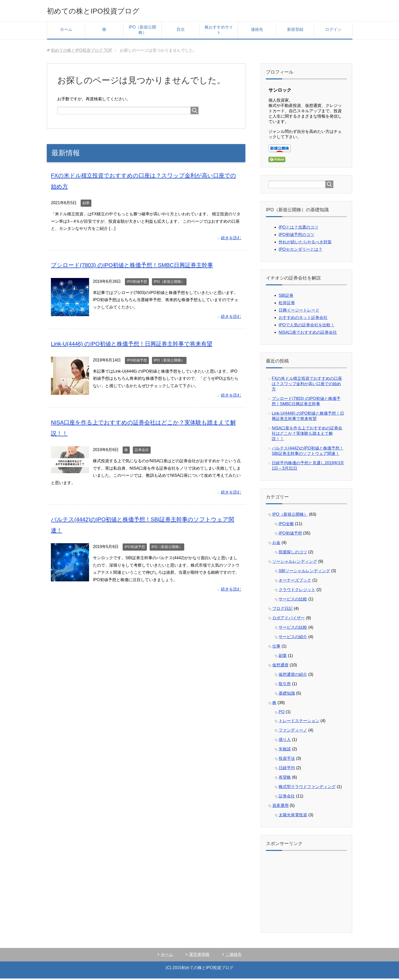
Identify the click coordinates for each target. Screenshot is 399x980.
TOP (82, 52)
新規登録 (295, 31)
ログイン (333, 31)
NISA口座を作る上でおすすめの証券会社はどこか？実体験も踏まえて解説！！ (307, 435)
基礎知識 (287, 695)
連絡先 (257, 31)
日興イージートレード (299, 312)
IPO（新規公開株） (142, 31)
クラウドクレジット (297, 591)
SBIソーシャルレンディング (304, 572)
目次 (181, 31)
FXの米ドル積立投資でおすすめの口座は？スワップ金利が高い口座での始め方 (307, 385)
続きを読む (231, 239)
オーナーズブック (295, 582)
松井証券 (287, 304)
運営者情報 (199, 956)
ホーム (66, 31)
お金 (276, 544)
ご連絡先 (234, 956)
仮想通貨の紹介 (293, 676)
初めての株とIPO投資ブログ (106, 11)
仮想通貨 (280, 667)
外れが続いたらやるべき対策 (305, 243)
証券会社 (142, 451)
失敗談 (285, 751)
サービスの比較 (293, 601)
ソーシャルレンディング (295, 563)
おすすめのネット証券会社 (303, 319)
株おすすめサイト (219, 31)
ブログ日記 (282, 610)
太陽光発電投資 (293, 816)
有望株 (285, 779)
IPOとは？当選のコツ (298, 229)
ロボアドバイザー (289, 619)
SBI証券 (286, 297)
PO (282, 713)
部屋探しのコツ (293, 554)
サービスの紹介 (293, 638)
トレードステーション (299, 722)
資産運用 (280, 807)
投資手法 (287, 760)
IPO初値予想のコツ (296, 236)
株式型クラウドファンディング (307, 788)
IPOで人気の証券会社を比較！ (307, 326)
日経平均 (287, 769)
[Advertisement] (307, 892)
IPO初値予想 (137, 283)
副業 (86, 204)
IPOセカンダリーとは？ (301, 251)
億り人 (285, 741)
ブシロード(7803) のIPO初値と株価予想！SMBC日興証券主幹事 (140, 266)
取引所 (285, 685)
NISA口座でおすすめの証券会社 (308, 334)
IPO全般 (286, 525)
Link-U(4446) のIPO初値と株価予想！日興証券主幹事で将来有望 (139, 345)
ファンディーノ (293, 732)
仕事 (276, 648)
